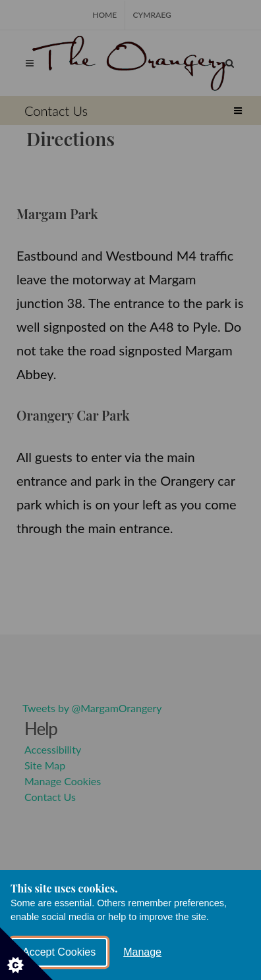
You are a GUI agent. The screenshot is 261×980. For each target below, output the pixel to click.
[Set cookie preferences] (26, 954)
